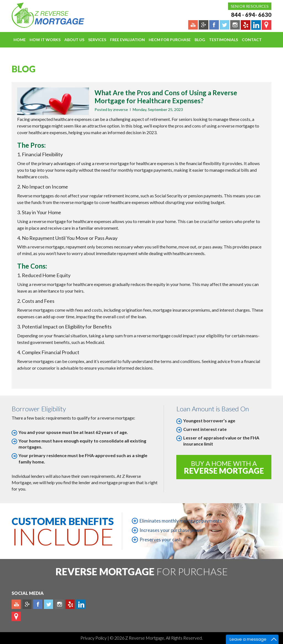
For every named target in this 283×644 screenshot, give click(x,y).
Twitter (49, 604)
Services (97, 40)
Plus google (27, 604)
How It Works (45, 40)
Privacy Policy (94, 638)
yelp (70, 604)
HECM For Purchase (170, 40)
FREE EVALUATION (127, 40)
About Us (74, 40)
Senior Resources (250, 6)
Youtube (16, 604)
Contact (252, 40)
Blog (200, 40)
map (16, 616)
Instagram (59, 604)
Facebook (38, 604)
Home (20, 40)
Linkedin (81, 604)
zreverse (120, 109)
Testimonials (223, 40)
